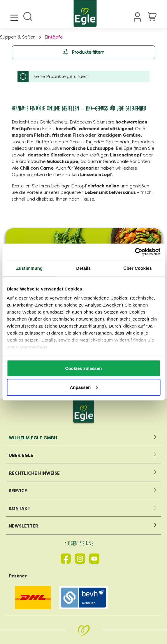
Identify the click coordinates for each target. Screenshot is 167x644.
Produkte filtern (83, 52)
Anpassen (84, 387)
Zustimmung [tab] (29, 268)
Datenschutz (34, 347)
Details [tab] (84, 268)
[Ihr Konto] (138, 17)
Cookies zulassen (84, 368)
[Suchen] (28, 16)
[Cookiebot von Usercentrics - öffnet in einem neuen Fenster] (135, 252)
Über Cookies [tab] (138, 268)
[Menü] (14, 16)
